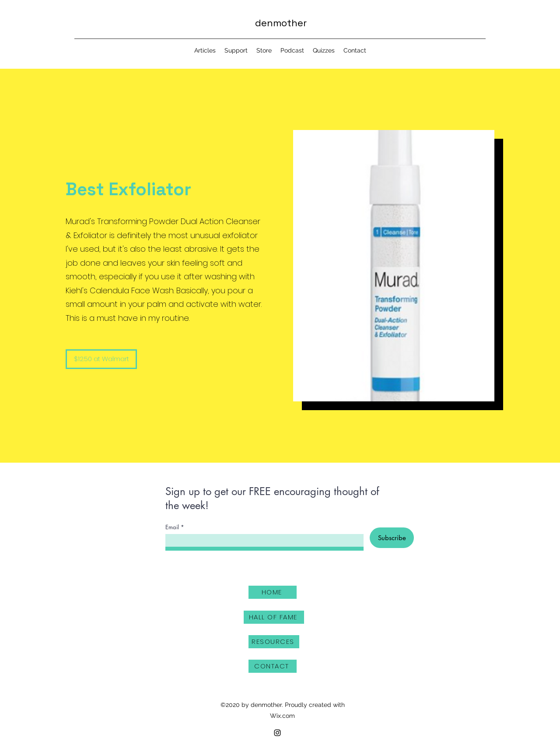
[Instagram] (277, 733)
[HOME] (273, 592)
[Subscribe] (392, 538)
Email (172, 527)
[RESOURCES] (274, 642)
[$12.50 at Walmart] (101, 359)
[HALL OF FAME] (274, 617)
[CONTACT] (273, 666)
